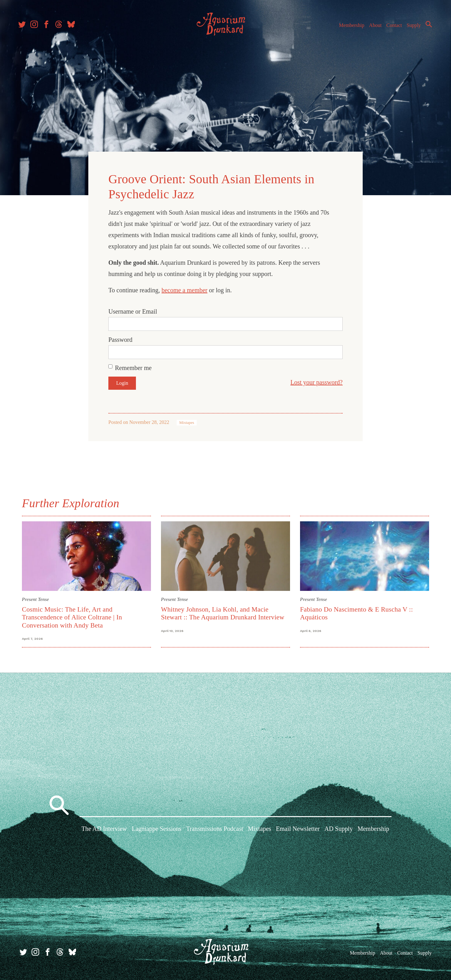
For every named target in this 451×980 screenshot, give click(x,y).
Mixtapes (187, 422)
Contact (391, 28)
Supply (411, 28)
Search (426, 27)
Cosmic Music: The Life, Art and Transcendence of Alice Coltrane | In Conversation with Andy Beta (72, 616)
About (372, 28)
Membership (349, 28)
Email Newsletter (298, 829)
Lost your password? (316, 382)
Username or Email (133, 311)
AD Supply (339, 829)
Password (120, 339)
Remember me (133, 367)
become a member (185, 289)
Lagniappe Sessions (157, 829)
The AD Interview (104, 829)
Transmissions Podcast (215, 829)
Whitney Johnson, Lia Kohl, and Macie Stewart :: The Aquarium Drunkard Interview (223, 612)
